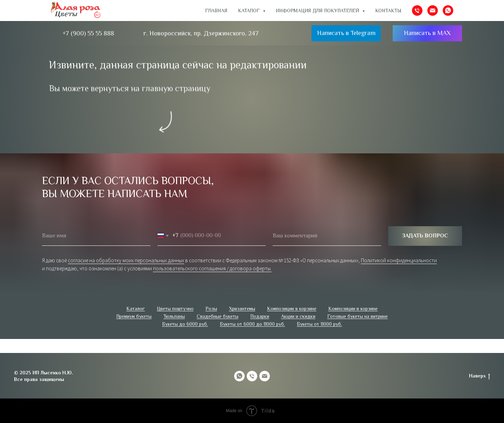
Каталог (136, 308)
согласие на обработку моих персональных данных (126, 260)
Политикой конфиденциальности (399, 260)
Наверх (479, 376)
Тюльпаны (174, 316)
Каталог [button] (250, 11)
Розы (211, 308)
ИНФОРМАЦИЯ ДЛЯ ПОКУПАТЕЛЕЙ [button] (318, 11)
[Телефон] (417, 11)
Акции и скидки (298, 316)
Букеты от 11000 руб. (319, 324)
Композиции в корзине (292, 308)
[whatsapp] (448, 11)
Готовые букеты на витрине (358, 316)
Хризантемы (242, 308)
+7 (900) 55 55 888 (88, 33)
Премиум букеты (134, 316)
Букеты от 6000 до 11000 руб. (252, 324)
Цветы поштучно (175, 308)
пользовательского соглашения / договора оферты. (212, 268)
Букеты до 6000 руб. (185, 324)
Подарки (260, 316)
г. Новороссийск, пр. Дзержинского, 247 (201, 33)
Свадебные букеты (218, 316)
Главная (216, 11)
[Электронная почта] (433, 11)
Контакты (388, 11)
